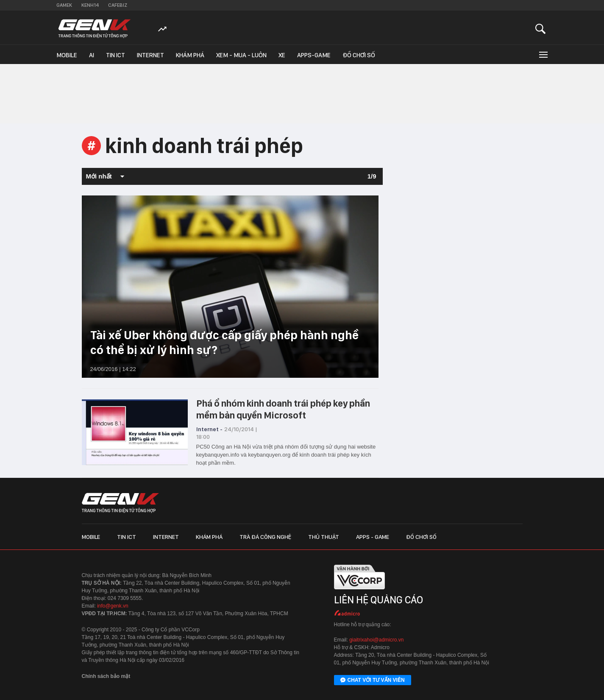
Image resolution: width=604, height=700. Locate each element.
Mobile (67, 55)
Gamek (64, 5)
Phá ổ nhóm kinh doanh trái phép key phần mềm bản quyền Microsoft (283, 409)
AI (92, 55)
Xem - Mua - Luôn (241, 55)
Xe (282, 55)
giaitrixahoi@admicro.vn (376, 640)
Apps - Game (373, 537)
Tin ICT (116, 55)
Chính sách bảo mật (106, 676)
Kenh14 (90, 5)
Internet (150, 55)
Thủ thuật (324, 537)
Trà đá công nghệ (265, 537)
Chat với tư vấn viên (373, 680)
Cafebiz (118, 5)
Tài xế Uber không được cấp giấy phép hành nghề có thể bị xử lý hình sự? (224, 342)
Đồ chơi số (359, 55)
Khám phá (190, 55)
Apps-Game (314, 55)
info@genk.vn (113, 606)
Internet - (209, 429)
